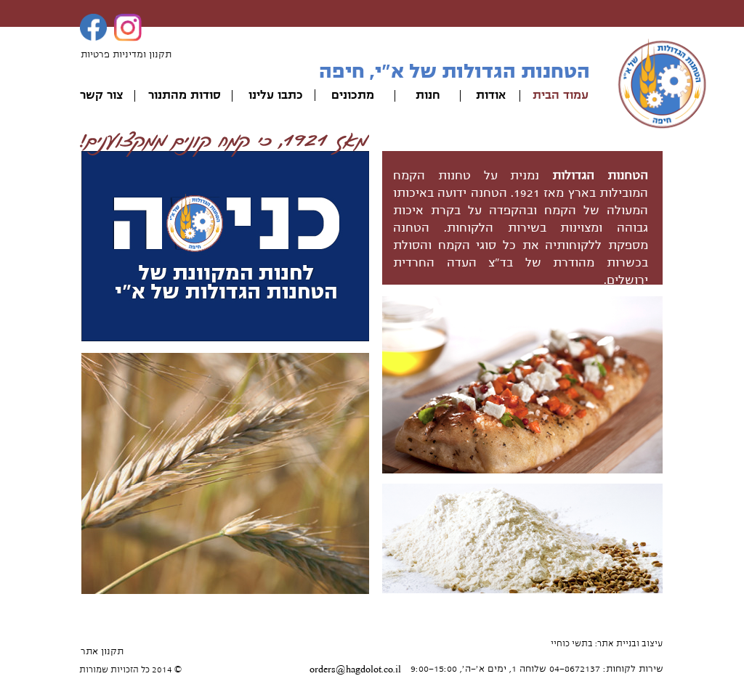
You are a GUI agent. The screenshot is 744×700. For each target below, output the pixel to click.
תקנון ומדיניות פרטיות (126, 54)
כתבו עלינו (276, 95)
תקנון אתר (102, 651)
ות (422, 95)
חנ (434, 95)
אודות (491, 95)
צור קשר (101, 95)
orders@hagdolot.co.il (355, 670)
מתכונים (353, 95)
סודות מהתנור (185, 95)
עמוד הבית (561, 95)
